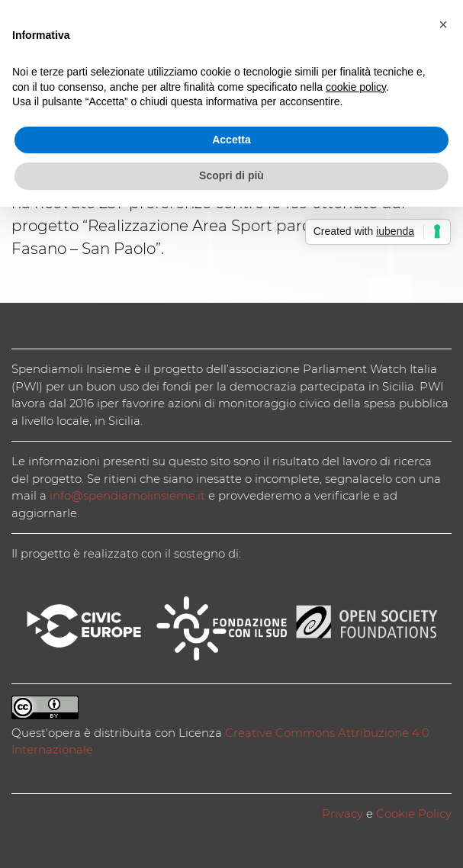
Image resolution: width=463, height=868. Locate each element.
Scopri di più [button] (231, 175)
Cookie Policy (414, 813)
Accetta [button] (231, 140)
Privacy (342, 813)
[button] (443, 24)
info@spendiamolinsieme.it (127, 495)
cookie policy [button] (356, 87)
